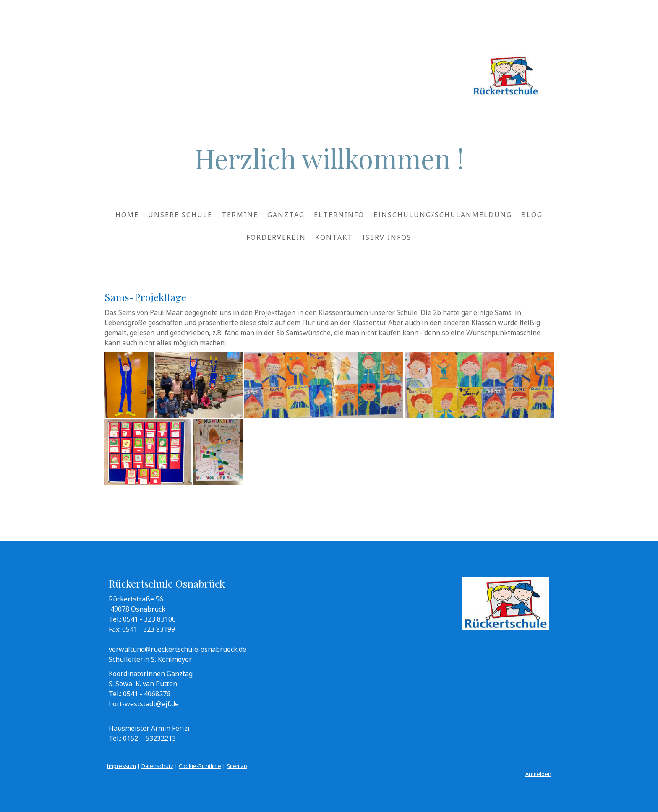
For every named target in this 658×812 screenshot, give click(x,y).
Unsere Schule (180, 215)
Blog (532, 215)
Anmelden (538, 774)
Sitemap (237, 766)
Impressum (121, 766)
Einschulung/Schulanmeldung (443, 215)
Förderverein (276, 237)
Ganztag (286, 215)
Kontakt (334, 237)
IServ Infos (387, 237)
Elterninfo (339, 215)
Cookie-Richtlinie (200, 766)
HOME (127, 215)
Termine (240, 215)
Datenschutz (157, 766)
